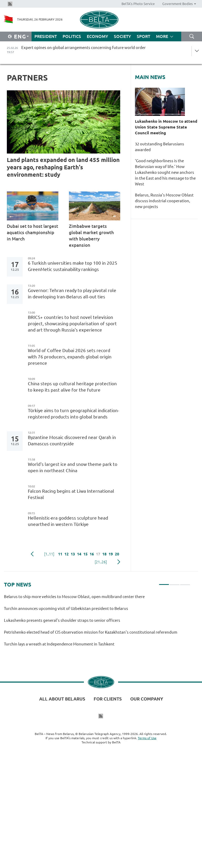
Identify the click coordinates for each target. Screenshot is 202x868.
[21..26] (101, 562)
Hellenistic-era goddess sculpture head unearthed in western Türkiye (68, 521)
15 (85, 554)
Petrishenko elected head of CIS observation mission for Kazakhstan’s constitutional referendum (91, 632)
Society (122, 36)
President (46, 36)
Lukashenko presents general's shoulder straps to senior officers (62, 620)
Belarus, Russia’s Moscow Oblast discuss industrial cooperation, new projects (164, 201)
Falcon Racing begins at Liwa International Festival (71, 494)
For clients (108, 699)
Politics (72, 36)
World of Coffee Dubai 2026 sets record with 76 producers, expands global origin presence (70, 357)
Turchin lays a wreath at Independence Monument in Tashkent (60, 644)
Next (119, 562)
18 (104, 554)
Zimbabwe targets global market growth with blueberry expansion (91, 236)
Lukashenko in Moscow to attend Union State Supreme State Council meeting (166, 127)
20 (117, 554)
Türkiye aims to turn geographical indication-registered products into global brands (74, 414)
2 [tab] (175, 582)
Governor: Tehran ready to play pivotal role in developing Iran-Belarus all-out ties (72, 294)
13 (73, 554)
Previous (32, 554)
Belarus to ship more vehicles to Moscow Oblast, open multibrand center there (74, 597)
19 (111, 554)
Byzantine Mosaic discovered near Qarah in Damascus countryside (72, 440)
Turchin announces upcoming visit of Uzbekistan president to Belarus (66, 608)
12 (67, 554)
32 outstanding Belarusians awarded (160, 147)
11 (60, 554)
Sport (143, 36)
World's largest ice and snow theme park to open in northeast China (73, 467)
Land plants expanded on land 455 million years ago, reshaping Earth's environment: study (63, 167)
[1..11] (49, 554)
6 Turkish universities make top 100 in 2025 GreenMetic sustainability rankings (73, 266)
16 (92, 554)
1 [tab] (164, 582)
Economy (97, 36)
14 (79, 554)
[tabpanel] (97, 623)
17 (98, 554)
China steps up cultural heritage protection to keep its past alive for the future (72, 387)
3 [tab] (185, 582)
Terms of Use (147, 738)
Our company (147, 699)
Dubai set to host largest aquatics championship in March (32, 232)
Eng (20, 36)
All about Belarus (62, 699)
